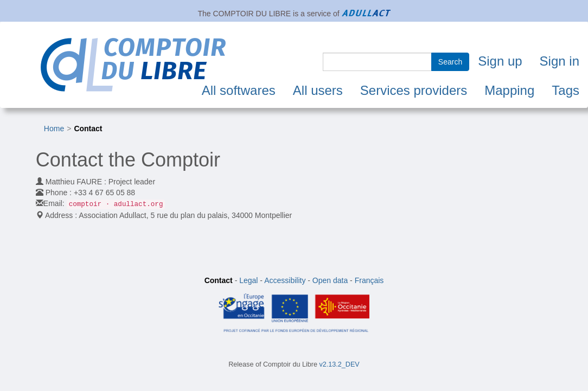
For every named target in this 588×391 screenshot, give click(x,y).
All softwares (239, 90)
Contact (88, 129)
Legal (248, 280)
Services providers (414, 90)
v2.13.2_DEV (340, 364)
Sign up (500, 61)
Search (450, 62)
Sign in (560, 61)
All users (318, 90)
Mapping (509, 90)
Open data (330, 280)
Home (54, 129)
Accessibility (285, 280)
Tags (565, 90)
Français (369, 280)
